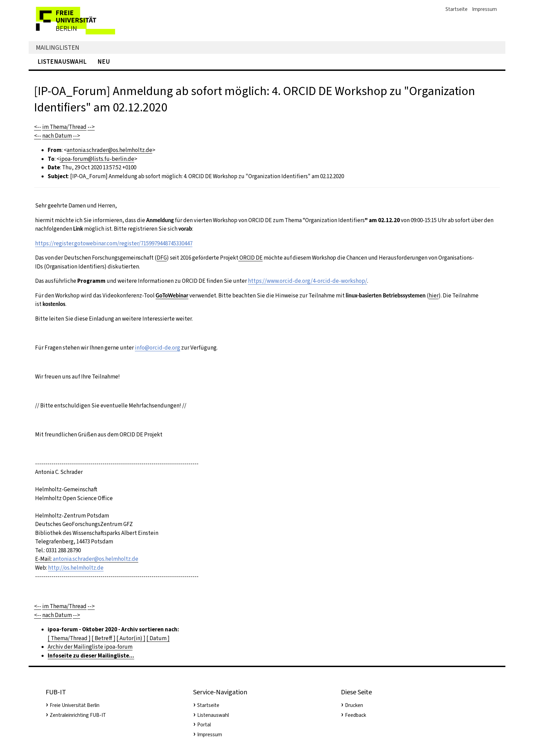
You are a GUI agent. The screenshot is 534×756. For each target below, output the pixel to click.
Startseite (457, 9)
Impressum (484, 9)
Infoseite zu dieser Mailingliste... (91, 656)
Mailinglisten (58, 48)
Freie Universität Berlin (75, 705)
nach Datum (57, 136)
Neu (104, 61)
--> (91, 127)
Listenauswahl (62, 61)
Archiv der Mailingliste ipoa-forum (90, 647)
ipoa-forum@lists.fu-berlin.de (97, 159)
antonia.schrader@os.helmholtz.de (109, 150)
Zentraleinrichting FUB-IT (78, 715)
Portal (204, 725)
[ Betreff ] (104, 638)
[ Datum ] (158, 638)
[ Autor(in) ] (131, 638)
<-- (38, 127)
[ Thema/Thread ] (69, 638)
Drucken (354, 705)
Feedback (356, 715)
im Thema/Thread (64, 127)
